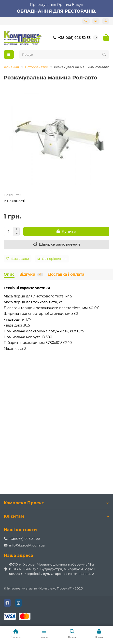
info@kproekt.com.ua (27, 545)
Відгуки (31, 274)
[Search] (64, 55)
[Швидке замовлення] (56, 244)
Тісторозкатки (36, 67)
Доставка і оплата (66, 274)
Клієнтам (56, 516)
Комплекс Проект (56, 503)
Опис (9, 274)
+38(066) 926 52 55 (71, 38)
